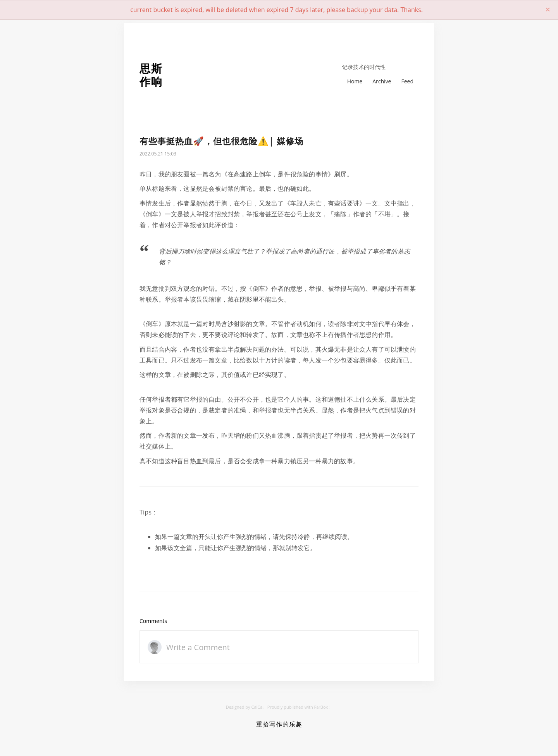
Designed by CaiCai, (245, 707)
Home (355, 81)
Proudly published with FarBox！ (300, 707)
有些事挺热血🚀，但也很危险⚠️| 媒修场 (221, 141)
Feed (407, 81)
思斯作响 (151, 75)
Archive (382, 81)
